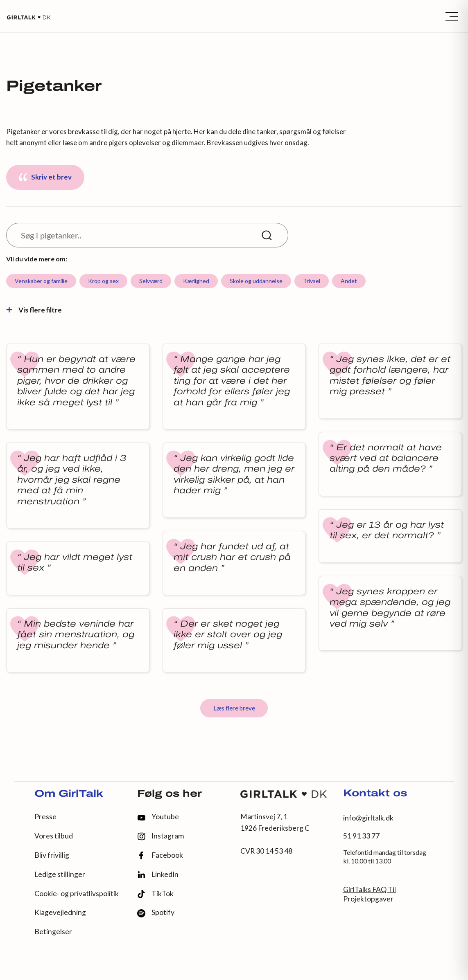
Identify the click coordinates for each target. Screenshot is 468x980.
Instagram (161, 836)
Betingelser (53, 932)
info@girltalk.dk (368, 818)
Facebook (160, 855)
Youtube (158, 817)
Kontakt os (375, 794)
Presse (45, 817)
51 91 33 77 (361, 836)
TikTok (155, 894)
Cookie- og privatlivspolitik (77, 893)
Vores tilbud (54, 836)
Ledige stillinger (60, 874)
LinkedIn (158, 874)
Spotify (156, 913)
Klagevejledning (60, 912)
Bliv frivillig (52, 855)
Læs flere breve (234, 708)
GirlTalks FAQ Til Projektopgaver (370, 894)
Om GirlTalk (69, 794)
